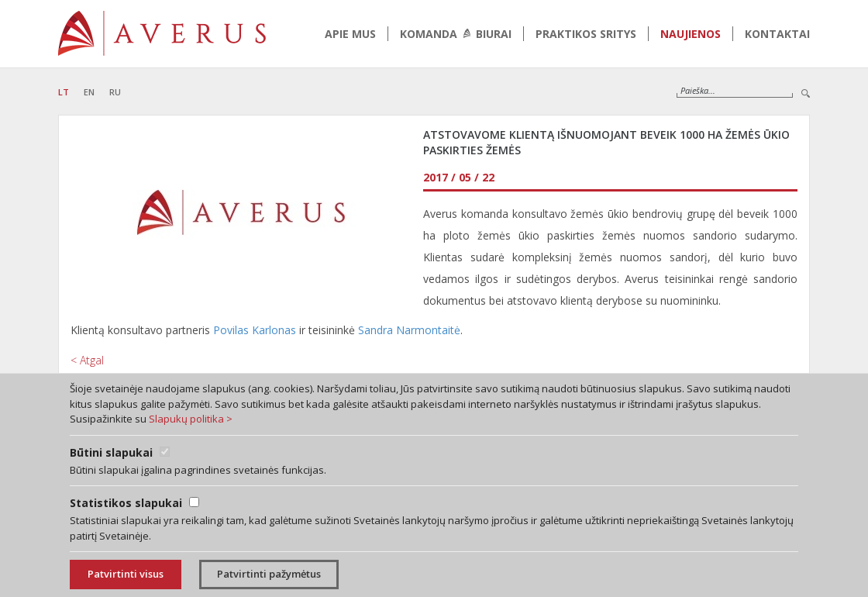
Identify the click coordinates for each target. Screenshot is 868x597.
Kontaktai (777, 34)
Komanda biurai (456, 34)
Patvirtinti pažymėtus (269, 574)
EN (89, 92)
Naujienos (691, 34)
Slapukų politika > (191, 419)
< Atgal (87, 360)
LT (64, 92)
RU (115, 92)
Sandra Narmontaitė (409, 330)
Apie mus (350, 34)
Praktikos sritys (586, 34)
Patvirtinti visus (126, 574)
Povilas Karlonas (255, 330)
